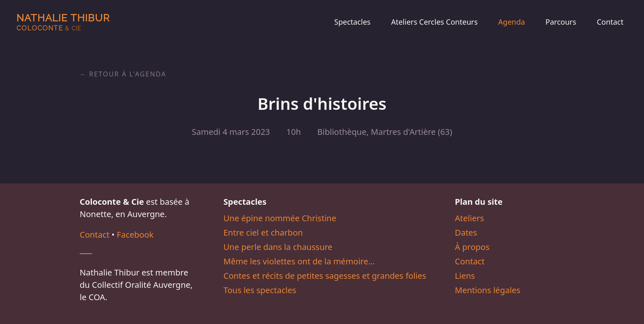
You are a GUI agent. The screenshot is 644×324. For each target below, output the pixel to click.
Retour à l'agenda (128, 74)
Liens (465, 276)
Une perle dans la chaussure (278, 247)
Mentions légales (488, 290)
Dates (466, 233)
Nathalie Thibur (63, 22)
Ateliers (470, 218)
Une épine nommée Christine (280, 218)
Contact (610, 22)
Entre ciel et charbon (263, 233)
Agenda (512, 22)
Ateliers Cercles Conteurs (434, 22)
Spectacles (352, 22)
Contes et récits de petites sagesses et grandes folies (325, 276)
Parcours (561, 22)
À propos (472, 247)
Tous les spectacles (260, 290)
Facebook (135, 235)
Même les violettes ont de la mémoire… (299, 261)
